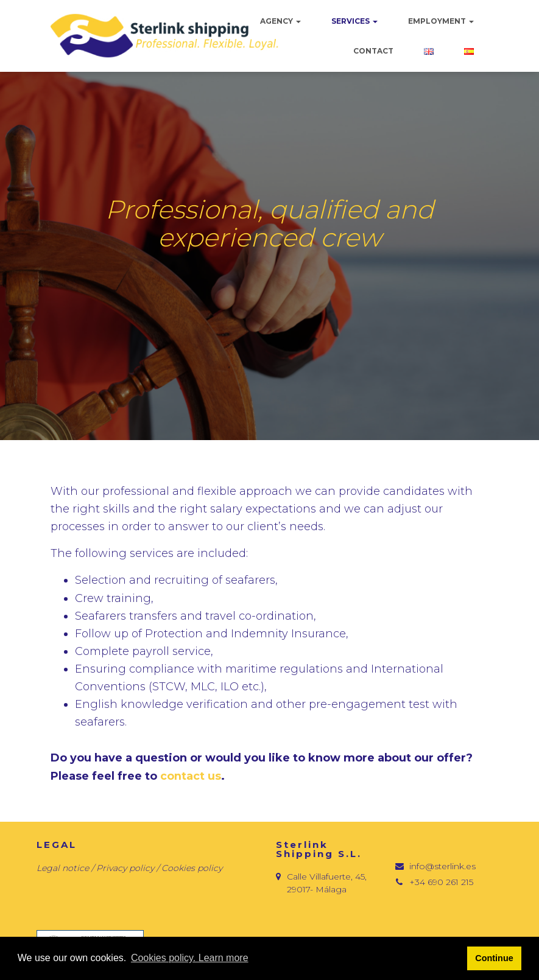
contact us (191, 776)
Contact (373, 51)
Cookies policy (192, 868)
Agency (280, 21)
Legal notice (63, 868)
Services (354, 21)
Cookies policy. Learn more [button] (190, 958)
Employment (441, 21)
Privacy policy (126, 868)
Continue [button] (494, 958)
